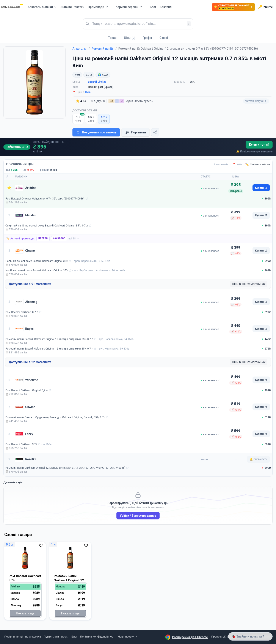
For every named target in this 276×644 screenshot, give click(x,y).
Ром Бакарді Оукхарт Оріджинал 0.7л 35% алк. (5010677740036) (45, 199)
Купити (261, 188)
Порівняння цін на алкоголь (23, 637)
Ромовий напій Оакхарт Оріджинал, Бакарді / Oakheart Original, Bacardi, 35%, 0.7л (55, 417)
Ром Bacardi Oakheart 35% (21, 444)
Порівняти (135, 132)
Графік (147, 38)
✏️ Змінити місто (257, 164)
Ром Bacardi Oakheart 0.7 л (22, 312)
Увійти (265, 7)
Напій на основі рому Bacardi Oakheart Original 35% (37, 261)
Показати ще (25, 613)
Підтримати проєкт (56, 637)
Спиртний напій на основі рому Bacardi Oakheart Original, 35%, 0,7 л (47, 226)
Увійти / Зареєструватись (138, 516)
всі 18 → (74, 239)
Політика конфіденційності (98, 637)
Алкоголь (81, 49)
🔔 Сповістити (258, 459)
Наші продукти (128, 637)
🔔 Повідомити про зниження (254, 152)
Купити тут (259, 145)
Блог (74, 637)
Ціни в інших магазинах (249, 284)
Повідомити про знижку (96, 132)
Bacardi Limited (97, 82)
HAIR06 (43, 239)
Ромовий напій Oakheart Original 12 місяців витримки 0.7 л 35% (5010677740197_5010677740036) (65, 468)
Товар (112, 38)
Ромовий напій (104, 49)
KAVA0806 (59, 239)
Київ (88, 92)
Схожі (164, 38)
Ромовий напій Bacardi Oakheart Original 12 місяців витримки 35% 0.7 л (49, 339)
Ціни (130, 38)
